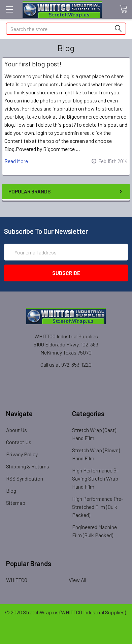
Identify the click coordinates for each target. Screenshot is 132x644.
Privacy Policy (22, 454)
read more (16, 161)
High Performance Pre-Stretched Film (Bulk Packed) (98, 507)
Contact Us (19, 442)
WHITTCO (17, 580)
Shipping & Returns (28, 466)
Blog (11, 490)
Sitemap (16, 503)
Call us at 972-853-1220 (66, 364)
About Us (16, 430)
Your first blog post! (33, 64)
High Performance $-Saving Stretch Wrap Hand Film (95, 478)
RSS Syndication (25, 478)
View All (77, 580)
